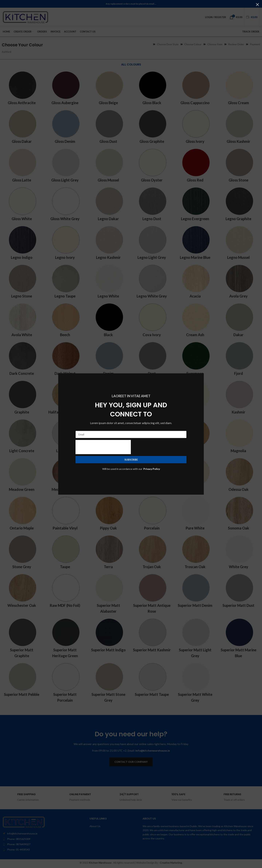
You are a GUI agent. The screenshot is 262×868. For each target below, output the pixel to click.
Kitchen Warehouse (100, 863)
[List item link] (38, 839)
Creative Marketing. (171, 863)
